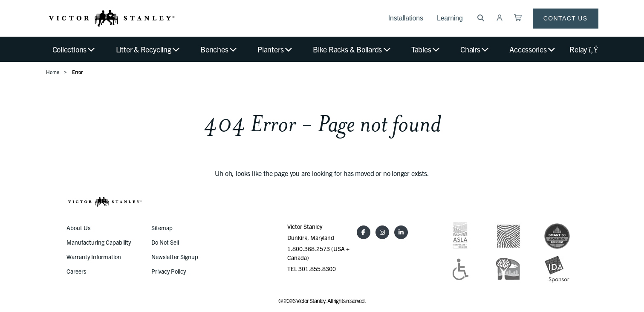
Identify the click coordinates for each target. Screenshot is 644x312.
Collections (74, 49)
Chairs (475, 49)
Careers (76, 271)
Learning (450, 18)
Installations (406, 18)
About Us (78, 228)
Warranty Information (94, 257)
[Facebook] (364, 232)
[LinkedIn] (401, 232)
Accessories (533, 49)
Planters (275, 49)
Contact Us (566, 18)
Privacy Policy (169, 271)
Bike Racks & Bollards (352, 49)
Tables (426, 49)
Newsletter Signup (175, 257)
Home (53, 72)
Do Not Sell (165, 242)
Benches (219, 49)
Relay (584, 49)
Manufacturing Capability (99, 242)
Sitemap (162, 228)
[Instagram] (382, 232)
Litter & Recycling (148, 49)
